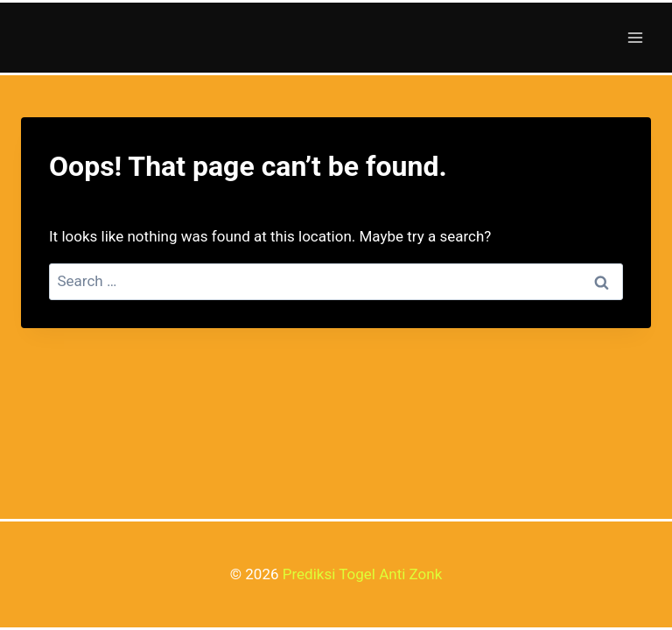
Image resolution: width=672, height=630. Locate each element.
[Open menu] (635, 37)
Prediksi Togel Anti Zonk (363, 574)
